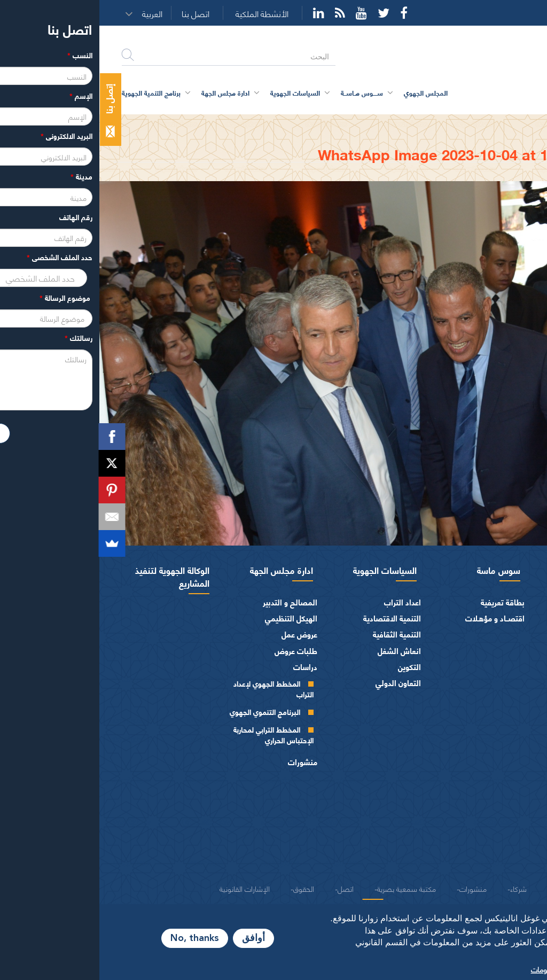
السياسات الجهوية (286, 570)
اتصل (246, 888)
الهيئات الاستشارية (499, 815)
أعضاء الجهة (510, 676)
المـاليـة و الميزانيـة (500, 783)
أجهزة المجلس (506, 692)
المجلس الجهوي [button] (326, 92)
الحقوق (204, 888)
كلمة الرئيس (494, 619)
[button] (56, 13)
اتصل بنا (96, 14)
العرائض (515, 831)
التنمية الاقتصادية (293, 618)
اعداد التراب (303, 602)
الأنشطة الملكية (163, 14)
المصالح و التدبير (191, 602)
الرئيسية (511, 124)
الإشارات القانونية (145, 888)
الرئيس (518, 602)
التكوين (310, 667)
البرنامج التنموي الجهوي (166, 711)
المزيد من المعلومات (462, 969)
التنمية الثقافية (298, 634)
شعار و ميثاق (508, 863)
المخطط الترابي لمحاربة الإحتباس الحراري (174, 734)
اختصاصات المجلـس (497, 766)
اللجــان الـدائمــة (490, 744)
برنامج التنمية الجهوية (52, 92)
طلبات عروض (197, 651)
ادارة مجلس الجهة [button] (126, 92)
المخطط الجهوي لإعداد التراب (174, 689)
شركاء (419, 888)
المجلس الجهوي (496, 570)
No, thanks (95, 938)
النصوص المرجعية (500, 847)
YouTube (262, 13)
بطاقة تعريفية (403, 602)
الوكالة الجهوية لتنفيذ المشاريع (73, 576)
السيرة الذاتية (493, 636)
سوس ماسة (399, 570)
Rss (241, 13)
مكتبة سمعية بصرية (307, 888)
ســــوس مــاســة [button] (263, 92)
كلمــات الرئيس (490, 654)
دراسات (206, 667)
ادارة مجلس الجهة (182, 570)
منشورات (203, 762)
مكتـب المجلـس (489, 726)
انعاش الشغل (300, 651)
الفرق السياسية (504, 799)
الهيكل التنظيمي (192, 618)
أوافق (154, 938)
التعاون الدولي (299, 683)
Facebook (304, 13)
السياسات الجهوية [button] (196, 92)
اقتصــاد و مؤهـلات (396, 618)
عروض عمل (200, 634)
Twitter (284, 13)
